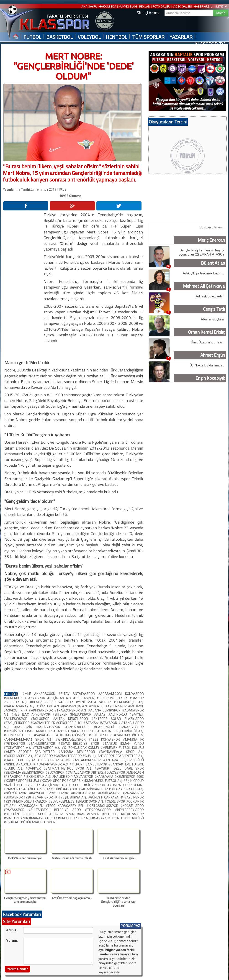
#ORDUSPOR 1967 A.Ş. (75, 818)
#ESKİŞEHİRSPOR (17, 723)
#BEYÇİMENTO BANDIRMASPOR (29, 731)
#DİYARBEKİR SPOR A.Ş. (126, 789)
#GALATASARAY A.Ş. (20, 706)
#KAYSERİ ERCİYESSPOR (50, 793)
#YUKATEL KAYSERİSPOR (108, 706)
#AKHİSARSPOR (41, 710)
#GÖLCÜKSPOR (16, 793)
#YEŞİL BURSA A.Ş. (73, 797)
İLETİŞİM (221, 6)
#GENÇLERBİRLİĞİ (70, 723)
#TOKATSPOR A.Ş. (18, 748)
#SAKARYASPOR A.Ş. (53, 764)
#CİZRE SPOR (115, 801)
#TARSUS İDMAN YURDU (123, 744)
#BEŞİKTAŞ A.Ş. (60, 698)
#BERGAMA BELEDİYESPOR (24, 773)
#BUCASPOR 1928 (18, 797)
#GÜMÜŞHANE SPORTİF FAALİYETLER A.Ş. (113, 756)
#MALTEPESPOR (16, 818)
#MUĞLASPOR (110, 793)
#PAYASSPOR (16, 810)
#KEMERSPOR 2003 (129, 777)
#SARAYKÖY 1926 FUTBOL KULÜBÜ (118, 818)
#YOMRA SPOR (121, 785)
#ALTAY (101, 714)
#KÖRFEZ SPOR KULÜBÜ (22, 781)
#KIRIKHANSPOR (84, 793)
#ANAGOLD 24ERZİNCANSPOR (86, 789)
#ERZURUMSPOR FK (113, 698)
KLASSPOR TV (210, 44)
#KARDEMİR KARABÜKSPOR (40, 727)
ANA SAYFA (89, 6)
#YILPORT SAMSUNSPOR (89, 764)
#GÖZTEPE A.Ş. (49, 706)
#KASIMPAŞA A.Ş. (75, 706)
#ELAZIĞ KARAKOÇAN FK (24, 806)
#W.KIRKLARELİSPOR (72, 739)
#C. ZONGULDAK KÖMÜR (81, 748)
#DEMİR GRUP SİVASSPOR (53, 702)
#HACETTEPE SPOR (21, 760)
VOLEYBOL (89, 37)
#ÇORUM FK (135, 801)
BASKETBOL (59, 37)
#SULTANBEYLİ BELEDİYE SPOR (57, 810)
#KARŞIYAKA (104, 777)
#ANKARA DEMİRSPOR (78, 752)
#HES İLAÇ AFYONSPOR (32, 714)
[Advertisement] (23, 280)
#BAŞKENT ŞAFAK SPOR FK (75, 731)
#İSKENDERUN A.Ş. (38, 777)
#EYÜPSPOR (44, 756)
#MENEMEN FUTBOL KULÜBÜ (122, 748)
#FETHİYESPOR (101, 735)
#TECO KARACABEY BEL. (66, 806)
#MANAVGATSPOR (43, 818)
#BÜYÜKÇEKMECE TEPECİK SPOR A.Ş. (76, 801)
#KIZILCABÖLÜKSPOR (103, 806)
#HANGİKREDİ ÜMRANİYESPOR (119, 727)
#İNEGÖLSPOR (49, 760)
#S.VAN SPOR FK (45, 797)
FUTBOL (32, 37)
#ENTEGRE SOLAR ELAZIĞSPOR (118, 719)
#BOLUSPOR (42, 719)
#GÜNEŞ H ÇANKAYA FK (106, 797)
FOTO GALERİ (162, 6)
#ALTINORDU (119, 714)
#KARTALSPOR (90, 814)
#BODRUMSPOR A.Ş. (19, 756)
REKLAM (145, 6)
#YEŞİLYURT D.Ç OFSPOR (63, 785)
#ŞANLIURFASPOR (43, 744)
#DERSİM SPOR (63, 814)
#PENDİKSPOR (16, 744)
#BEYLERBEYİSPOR (129, 810)
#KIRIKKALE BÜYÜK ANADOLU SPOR (30, 822)
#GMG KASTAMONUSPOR (82, 760)
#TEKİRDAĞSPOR (100, 810)
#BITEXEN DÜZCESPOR (108, 773)
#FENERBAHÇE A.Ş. (129, 702)
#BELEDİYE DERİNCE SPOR (27, 814)
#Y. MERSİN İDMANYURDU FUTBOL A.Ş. (95, 781)
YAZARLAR (181, 37)
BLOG (133, 6)
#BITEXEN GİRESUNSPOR (73, 714)
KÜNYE (123, 6)
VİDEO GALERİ (182, 6)
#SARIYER (34, 768)
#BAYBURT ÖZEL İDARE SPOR (119, 768)
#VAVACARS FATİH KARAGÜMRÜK (61, 735)
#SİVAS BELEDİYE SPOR (81, 744)
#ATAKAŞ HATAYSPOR (101, 723)
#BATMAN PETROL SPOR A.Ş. (69, 768)
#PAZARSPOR (133, 793)
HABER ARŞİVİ (204, 6)
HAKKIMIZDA (108, 6)
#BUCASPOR (55, 773)
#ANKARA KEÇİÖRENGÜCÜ (124, 760)
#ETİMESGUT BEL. (19, 735)
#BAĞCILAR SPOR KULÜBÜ (43, 789)
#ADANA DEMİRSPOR (105, 710)
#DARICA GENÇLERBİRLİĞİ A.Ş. (121, 731)
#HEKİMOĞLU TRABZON (30, 801)
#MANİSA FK (133, 739)
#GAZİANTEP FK (43, 723)
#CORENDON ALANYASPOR (25, 698)
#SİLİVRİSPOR (96, 785)
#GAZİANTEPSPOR (68, 756)
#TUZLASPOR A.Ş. (47, 748)
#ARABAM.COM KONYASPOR (121, 694)
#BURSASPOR (85, 698)
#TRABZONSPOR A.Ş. (71, 710)
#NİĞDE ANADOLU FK (20, 764)
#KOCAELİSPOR (132, 806)
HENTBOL (116, 37)
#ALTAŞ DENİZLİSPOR (72, 719)
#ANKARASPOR (80, 727)
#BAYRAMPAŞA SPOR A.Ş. (121, 752)
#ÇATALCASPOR (78, 773)
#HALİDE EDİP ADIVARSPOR (73, 777)
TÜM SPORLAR (148, 37)
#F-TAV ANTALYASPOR (78, 694)
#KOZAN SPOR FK (53, 781)
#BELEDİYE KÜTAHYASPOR (123, 814)
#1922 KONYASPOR (106, 739)
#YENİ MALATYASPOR (95, 702)
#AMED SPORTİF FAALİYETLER (31, 752)
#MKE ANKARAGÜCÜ (40, 694)
